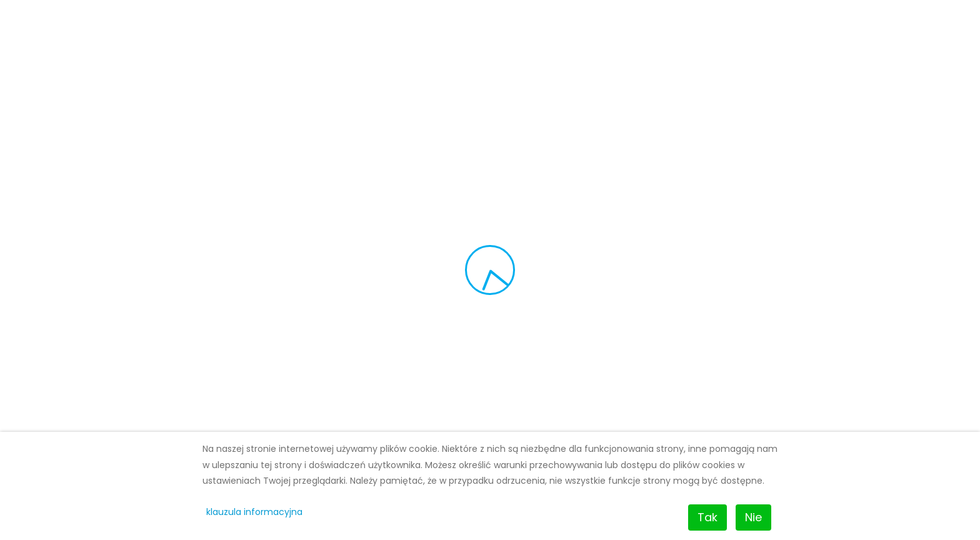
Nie (753, 517)
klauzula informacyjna (254, 512)
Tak (707, 517)
